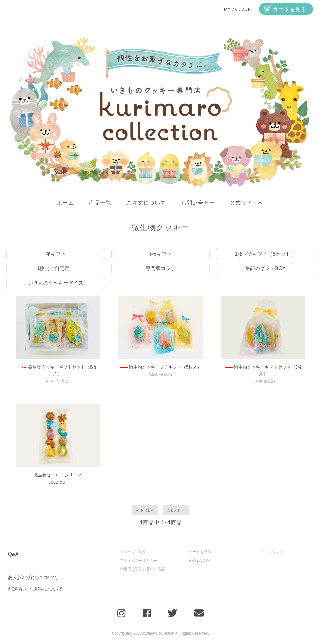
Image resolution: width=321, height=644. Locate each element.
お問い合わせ (198, 203)
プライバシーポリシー (139, 561)
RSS (193, 561)
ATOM (205, 561)
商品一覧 (100, 203)
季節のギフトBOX (265, 268)
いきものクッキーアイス (56, 283)
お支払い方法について (33, 577)
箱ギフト (56, 254)
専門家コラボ (160, 268)
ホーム (66, 203)
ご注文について (146, 203)
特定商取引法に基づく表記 (143, 569)
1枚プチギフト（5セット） (265, 254)
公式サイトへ (247, 203)
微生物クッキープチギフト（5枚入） (160, 367)
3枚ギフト (161, 254)
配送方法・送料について (35, 589)
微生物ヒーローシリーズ (58, 475)
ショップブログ (133, 552)
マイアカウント (270, 552)
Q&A (13, 554)
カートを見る (200, 552)
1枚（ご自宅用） (56, 268)
